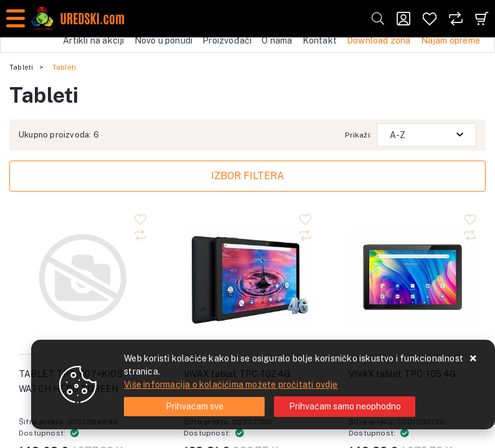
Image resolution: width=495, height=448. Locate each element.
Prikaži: (358, 135)
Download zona (379, 40)
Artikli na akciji (93, 40)
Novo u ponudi (164, 40)
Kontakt (320, 40)
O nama (277, 40)
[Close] (194, 407)
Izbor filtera (247, 176)
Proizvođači (227, 40)
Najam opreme (450, 40)
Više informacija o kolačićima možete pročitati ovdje (231, 385)
